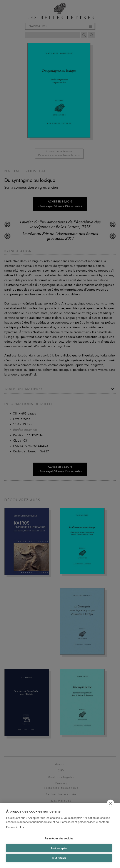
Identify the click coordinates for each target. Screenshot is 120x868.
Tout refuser (59, 858)
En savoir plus (15, 827)
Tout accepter (59, 848)
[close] (111, 803)
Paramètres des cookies (59, 839)
